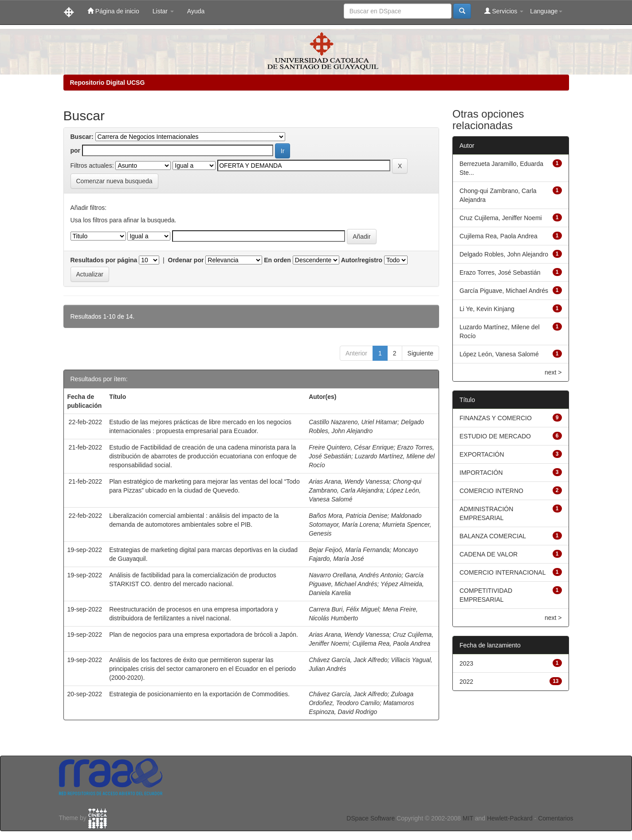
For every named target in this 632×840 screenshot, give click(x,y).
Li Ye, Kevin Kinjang (487, 309)
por (76, 150)
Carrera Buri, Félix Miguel (344, 609)
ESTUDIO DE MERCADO (495, 436)
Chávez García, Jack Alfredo (348, 660)
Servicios (504, 11)
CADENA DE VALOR (489, 554)
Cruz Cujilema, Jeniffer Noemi (501, 218)
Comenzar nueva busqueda (114, 181)
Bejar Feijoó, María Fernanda (349, 550)
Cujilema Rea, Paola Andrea (391, 643)
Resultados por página (104, 260)
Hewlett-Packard (510, 818)
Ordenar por (186, 260)
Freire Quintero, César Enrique (351, 447)
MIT (468, 818)
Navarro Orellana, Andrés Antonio (355, 575)
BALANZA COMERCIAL (493, 536)
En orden (277, 260)
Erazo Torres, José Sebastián (500, 272)
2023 (466, 663)
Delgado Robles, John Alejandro (504, 254)
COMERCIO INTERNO (491, 491)
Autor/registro (362, 260)
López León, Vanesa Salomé (499, 354)
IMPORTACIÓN (481, 473)
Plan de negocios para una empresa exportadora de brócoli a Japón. (204, 635)
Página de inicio (113, 11)
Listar (163, 11)
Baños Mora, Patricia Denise (348, 516)
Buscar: (82, 137)
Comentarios (555, 818)
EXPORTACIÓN (482, 454)
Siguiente (420, 353)
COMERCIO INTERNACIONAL (502, 572)
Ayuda (196, 11)
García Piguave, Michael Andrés (504, 291)
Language (546, 11)
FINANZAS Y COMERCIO (496, 418)
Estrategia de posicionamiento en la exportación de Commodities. (199, 694)
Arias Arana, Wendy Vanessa (349, 481)
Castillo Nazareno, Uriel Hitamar (353, 422)
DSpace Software (371, 818)
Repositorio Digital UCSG (108, 83)
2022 (466, 682)
